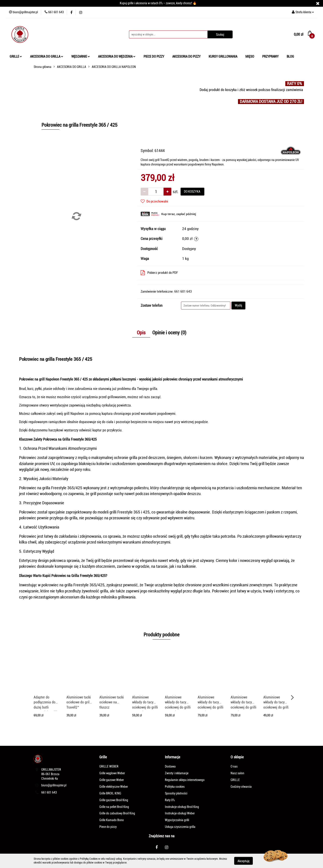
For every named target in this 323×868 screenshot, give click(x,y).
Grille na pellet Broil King (114, 807)
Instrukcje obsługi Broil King (182, 807)
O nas (234, 766)
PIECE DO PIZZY (154, 57)
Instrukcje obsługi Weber (180, 813)
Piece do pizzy (108, 827)
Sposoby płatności (176, 793)
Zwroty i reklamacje (177, 773)
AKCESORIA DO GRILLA (47, 57)
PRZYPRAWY (270, 57)
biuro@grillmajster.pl (54, 785)
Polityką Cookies (89, 859)
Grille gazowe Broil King (114, 800)
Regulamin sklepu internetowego (185, 780)
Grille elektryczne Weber (114, 787)
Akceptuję (243, 861)
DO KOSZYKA (192, 191)
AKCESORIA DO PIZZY (186, 57)
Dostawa (170, 766)
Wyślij (238, 305)
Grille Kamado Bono (112, 820)
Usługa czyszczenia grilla (180, 827)
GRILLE (16, 57)
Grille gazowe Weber (112, 780)
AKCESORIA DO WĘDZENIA (117, 57)
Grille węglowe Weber (112, 773)
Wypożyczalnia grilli (177, 820)
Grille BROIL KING (110, 793)
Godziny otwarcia (241, 787)
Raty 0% (170, 800)
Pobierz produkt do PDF (159, 273)
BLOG (290, 57)
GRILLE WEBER (109, 766)
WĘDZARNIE (81, 57)
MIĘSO (250, 57)
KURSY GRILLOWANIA (223, 57)
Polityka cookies (175, 787)
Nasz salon (237, 773)
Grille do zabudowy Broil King (117, 813)
